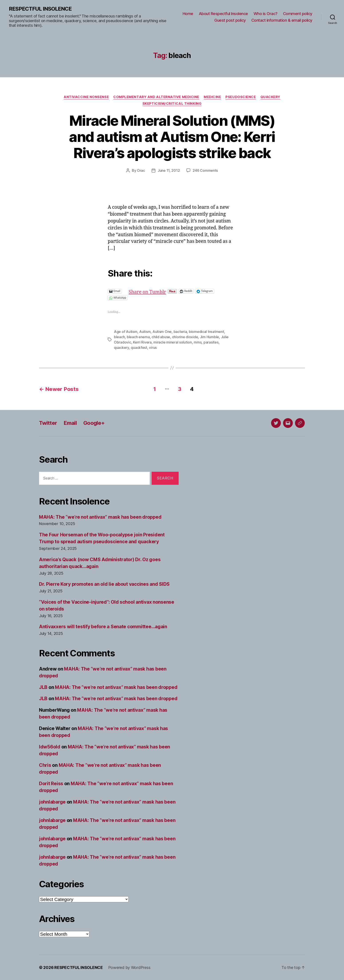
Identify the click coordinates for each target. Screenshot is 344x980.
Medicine (212, 97)
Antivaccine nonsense (86, 97)
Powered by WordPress (129, 967)
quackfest (139, 348)
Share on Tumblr (162, 291)
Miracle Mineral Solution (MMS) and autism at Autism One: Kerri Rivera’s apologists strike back (172, 137)
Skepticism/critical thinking (172, 104)
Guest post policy (230, 20)
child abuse (161, 337)
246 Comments (205, 170)
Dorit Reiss (51, 784)
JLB (43, 687)
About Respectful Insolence (223, 14)
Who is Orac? (266, 14)
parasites (211, 342)
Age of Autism (126, 332)
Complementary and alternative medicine (156, 97)
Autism (145, 332)
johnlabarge (52, 802)
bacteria (180, 332)
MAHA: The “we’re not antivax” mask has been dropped (100, 517)
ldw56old (50, 747)
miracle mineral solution (173, 342)
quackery (121, 348)
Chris (45, 765)
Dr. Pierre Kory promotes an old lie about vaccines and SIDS (104, 584)
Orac (141, 170)
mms (198, 342)
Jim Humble (209, 337)
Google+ (94, 423)
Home (188, 14)
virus (153, 348)
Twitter (48, 423)
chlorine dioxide (185, 337)
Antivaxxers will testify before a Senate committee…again (103, 627)
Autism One (162, 332)
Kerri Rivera (142, 342)
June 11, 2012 (169, 170)
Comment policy (298, 14)
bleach (119, 337)
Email (70, 423)
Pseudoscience (241, 97)
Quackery (270, 97)
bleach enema (138, 337)
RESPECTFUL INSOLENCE (40, 9)
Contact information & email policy (282, 20)
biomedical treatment (206, 332)
